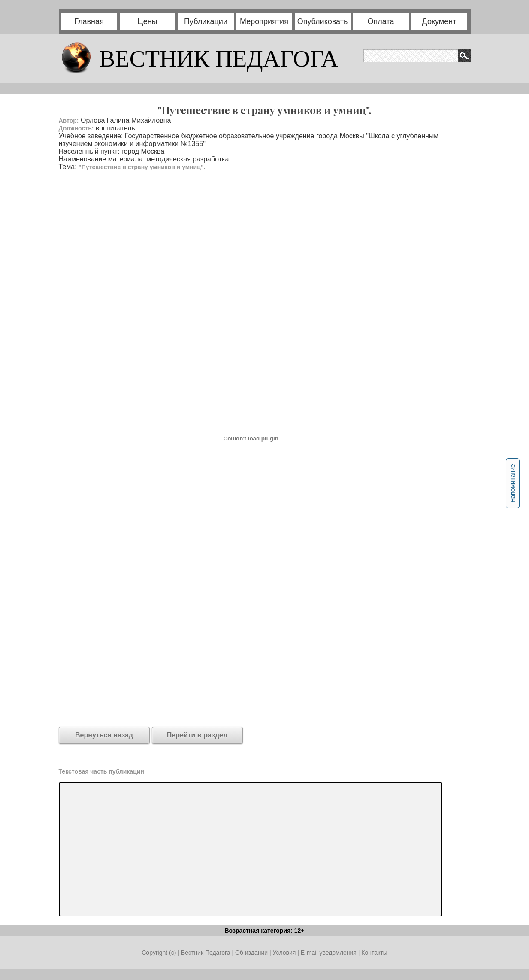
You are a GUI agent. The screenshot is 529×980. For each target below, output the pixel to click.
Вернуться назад (104, 735)
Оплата (381, 21)
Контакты (374, 953)
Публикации (206, 21)
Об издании (251, 953)
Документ (439, 21)
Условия (285, 953)
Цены (147, 21)
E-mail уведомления (329, 953)
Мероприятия (264, 21)
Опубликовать (323, 21)
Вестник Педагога (207, 953)
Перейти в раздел (197, 735)
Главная (89, 21)
